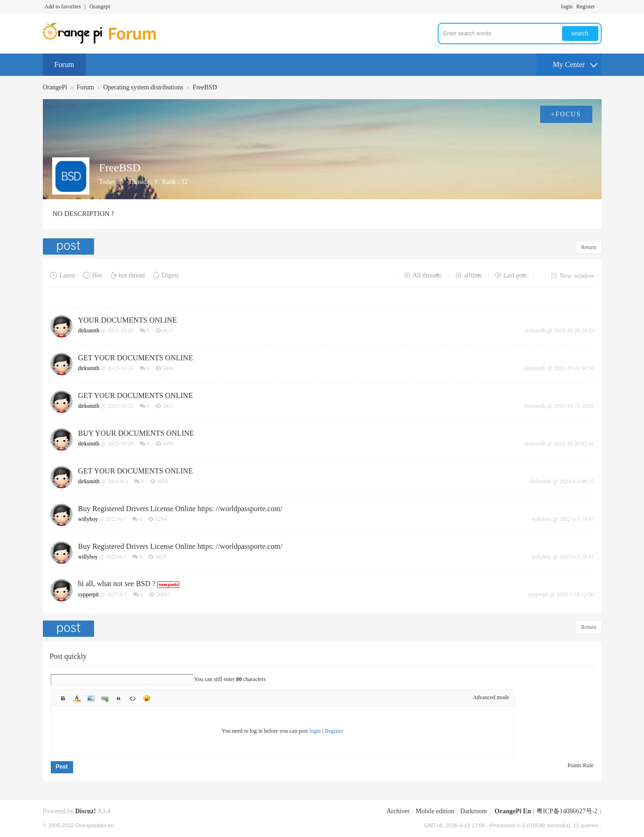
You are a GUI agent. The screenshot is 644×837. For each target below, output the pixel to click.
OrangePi (55, 87)
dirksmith (89, 331)
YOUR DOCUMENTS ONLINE (128, 320)
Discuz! (86, 811)
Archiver (398, 811)
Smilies (147, 698)
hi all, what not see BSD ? (117, 584)
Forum (64, 64)
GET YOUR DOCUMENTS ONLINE (136, 358)
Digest (165, 275)
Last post (511, 275)
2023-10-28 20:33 (574, 331)
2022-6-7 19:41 (576, 557)
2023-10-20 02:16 (574, 444)
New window (573, 276)
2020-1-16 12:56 (575, 594)
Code (133, 698)
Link (105, 698)
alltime (468, 275)
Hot (92, 275)
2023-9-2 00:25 (576, 481)
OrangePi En (513, 811)
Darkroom (474, 811)
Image (91, 698)
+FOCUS (566, 114)
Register (586, 7)
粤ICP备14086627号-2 (567, 811)
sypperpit (89, 594)
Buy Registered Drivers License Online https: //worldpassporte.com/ (180, 509)
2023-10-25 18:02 (574, 406)
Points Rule (581, 765)
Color (77, 698)
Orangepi (100, 7)
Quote (119, 698)
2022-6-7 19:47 (576, 519)
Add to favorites (63, 7)
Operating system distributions (143, 87)
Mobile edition (435, 811)
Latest (63, 275)
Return (589, 247)
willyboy (88, 519)
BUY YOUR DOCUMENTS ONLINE (136, 433)
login (567, 7)
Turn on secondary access (599, 7)
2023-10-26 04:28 (574, 368)
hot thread (127, 275)
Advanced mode (491, 697)
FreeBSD (205, 87)
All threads (423, 275)
